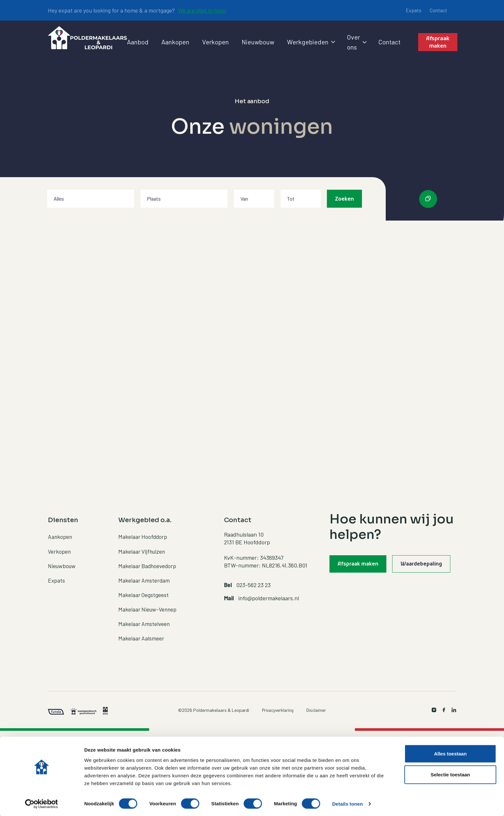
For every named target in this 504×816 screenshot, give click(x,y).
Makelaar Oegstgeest (144, 592)
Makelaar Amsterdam (144, 578)
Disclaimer (317, 708)
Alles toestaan (450, 753)
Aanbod (138, 41)
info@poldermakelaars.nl (269, 595)
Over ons (356, 42)
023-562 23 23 (253, 583)
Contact (438, 10)
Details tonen (347, 803)
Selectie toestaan (450, 774)
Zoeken (344, 199)
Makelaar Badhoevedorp (148, 563)
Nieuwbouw (258, 41)
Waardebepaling (425, 565)
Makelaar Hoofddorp (143, 534)
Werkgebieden (310, 41)
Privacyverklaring (278, 708)
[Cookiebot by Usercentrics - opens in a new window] (42, 803)
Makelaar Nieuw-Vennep (148, 607)
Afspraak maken (438, 42)
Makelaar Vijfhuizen (143, 549)
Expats (414, 10)
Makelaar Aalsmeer (141, 636)
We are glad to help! (203, 10)
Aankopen (175, 41)
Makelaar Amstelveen (144, 621)
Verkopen (216, 41)
